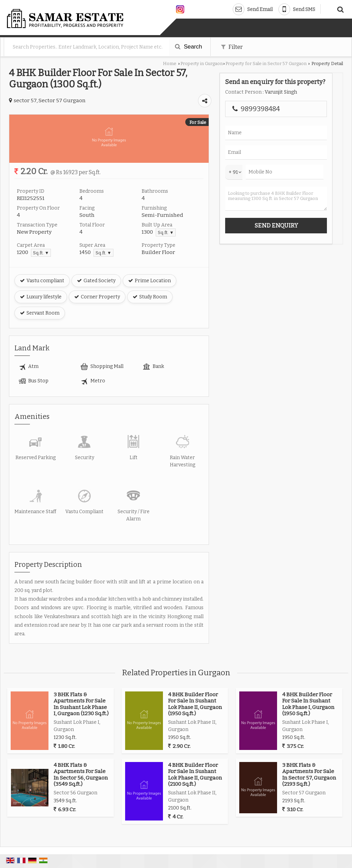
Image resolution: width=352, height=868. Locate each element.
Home (170, 63)
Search (189, 47)
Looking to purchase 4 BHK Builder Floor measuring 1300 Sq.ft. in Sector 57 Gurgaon (276, 199)
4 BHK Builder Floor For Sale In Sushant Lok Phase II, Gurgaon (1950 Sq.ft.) (195, 704)
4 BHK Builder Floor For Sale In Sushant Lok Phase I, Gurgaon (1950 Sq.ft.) (308, 704)
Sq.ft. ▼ (166, 232)
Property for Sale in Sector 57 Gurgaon (266, 63)
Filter (232, 47)
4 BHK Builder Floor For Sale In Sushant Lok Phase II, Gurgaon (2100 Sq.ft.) (195, 775)
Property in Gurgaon (202, 63)
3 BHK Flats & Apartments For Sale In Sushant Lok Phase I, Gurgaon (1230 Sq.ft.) (81, 704)
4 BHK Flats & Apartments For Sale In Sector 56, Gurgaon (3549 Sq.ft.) (81, 775)
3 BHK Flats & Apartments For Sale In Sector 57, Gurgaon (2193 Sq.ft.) (309, 775)
